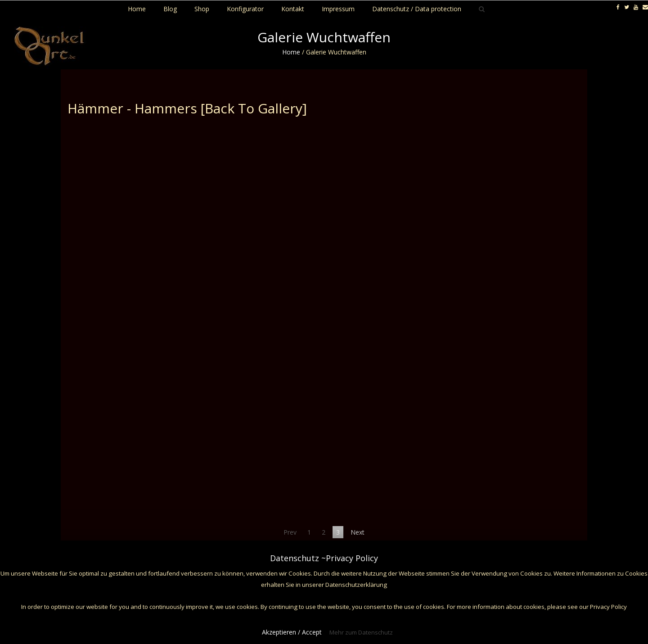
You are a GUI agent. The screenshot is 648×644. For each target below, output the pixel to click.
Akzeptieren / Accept (292, 632)
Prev (290, 532)
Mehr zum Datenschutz (361, 632)
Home (291, 52)
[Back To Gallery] (254, 108)
